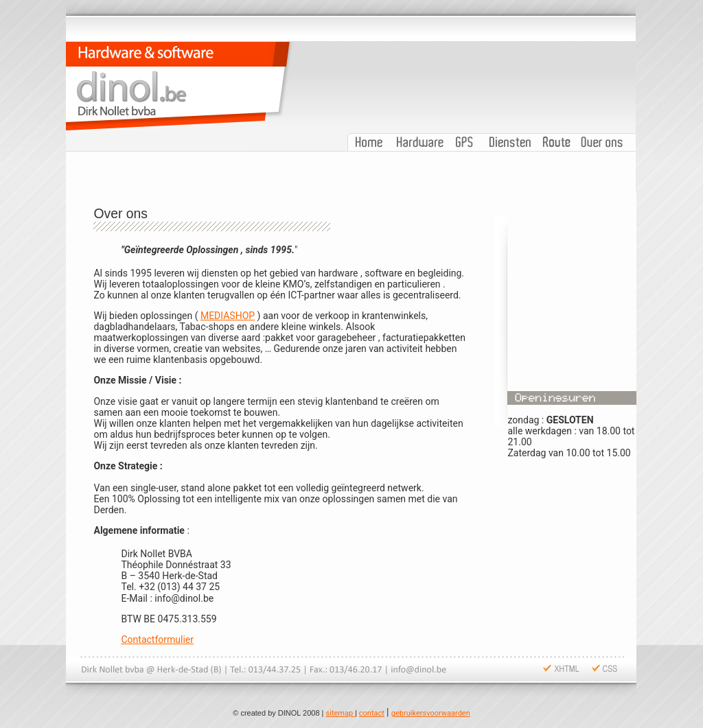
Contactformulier (157, 639)
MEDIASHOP (228, 316)
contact (372, 713)
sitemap (341, 713)
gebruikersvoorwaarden (431, 713)
